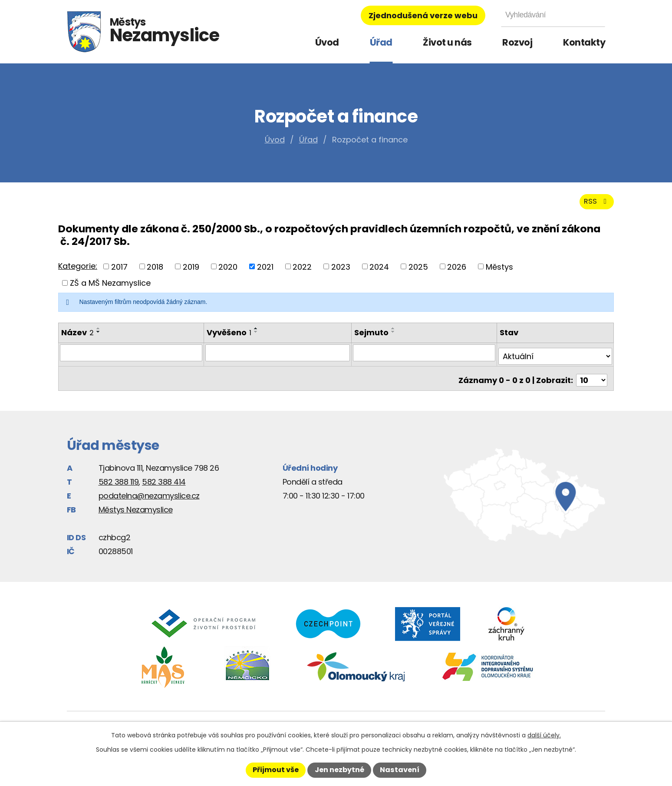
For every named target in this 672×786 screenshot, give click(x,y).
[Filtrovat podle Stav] (555, 357)
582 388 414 (164, 479)
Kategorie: (78, 271)
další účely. (544, 735)
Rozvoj (517, 42)
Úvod (327, 42)
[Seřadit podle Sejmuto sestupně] (395, 337)
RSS (595, 206)
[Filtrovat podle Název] (131, 357)
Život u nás (447, 42)
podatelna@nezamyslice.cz (149, 493)
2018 (155, 272)
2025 (418, 272)
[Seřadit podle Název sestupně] (99, 337)
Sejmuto (373, 338)
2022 (302, 272)
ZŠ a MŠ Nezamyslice (110, 288)
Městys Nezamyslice (136, 507)
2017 (119, 272)
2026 (457, 272)
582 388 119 (119, 479)
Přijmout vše (276, 770)
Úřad (381, 42)
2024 (379, 272)
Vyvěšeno (229, 338)
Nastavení (400, 770)
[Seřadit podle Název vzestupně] (99, 334)
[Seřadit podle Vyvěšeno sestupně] (256, 337)
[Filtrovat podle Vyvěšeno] (278, 357)
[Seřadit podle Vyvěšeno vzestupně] (256, 334)
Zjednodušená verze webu (423, 15)
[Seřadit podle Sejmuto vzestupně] (395, 334)
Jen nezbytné (339, 770)
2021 (265, 272)
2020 (228, 272)
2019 (191, 272)
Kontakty (584, 42)
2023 (341, 272)
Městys (499, 272)
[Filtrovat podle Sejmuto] (425, 357)
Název (77, 338)
